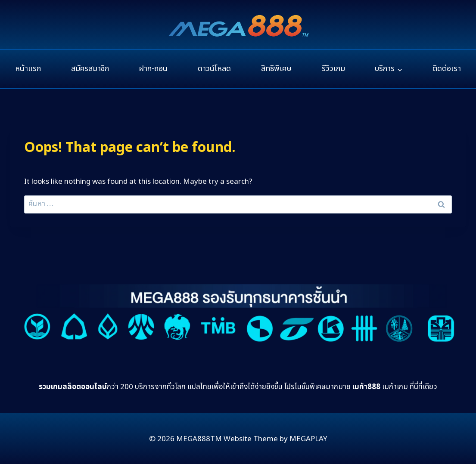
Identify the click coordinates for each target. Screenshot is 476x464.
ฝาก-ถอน (153, 69)
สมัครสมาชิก (90, 69)
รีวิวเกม (333, 69)
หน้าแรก (28, 69)
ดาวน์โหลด (214, 69)
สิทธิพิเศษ (276, 69)
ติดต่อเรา (447, 69)
